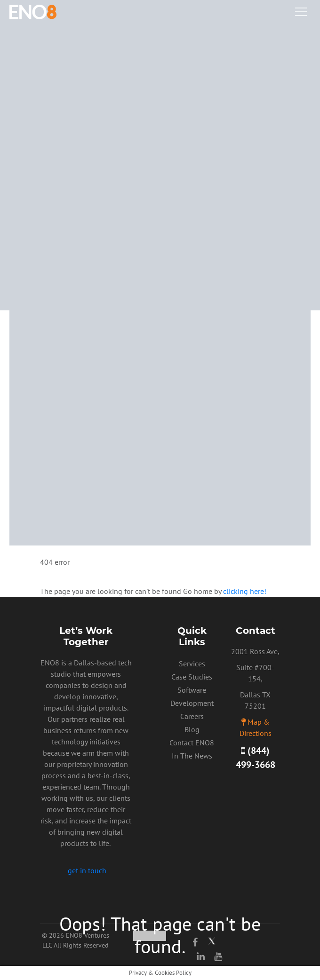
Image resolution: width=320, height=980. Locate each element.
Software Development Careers (192, 703)
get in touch (87, 870)
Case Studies (192, 677)
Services (192, 664)
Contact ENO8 (192, 743)
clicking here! (245, 591)
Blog (192, 729)
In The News (192, 756)
